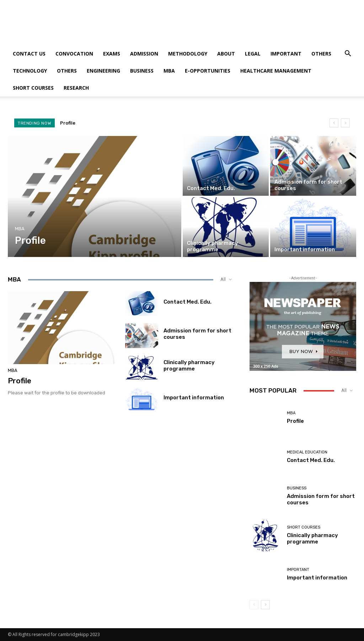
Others (321, 54)
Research (76, 88)
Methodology (188, 54)
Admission (144, 54)
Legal (253, 54)
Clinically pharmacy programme (189, 366)
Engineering (103, 71)
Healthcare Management (276, 71)
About (226, 54)
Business (142, 71)
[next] (345, 123)
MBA (169, 71)
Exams (112, 54)
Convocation (74, 54)
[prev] (334, 123)
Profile (68, 123)
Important (286, 54)
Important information (194, 398)
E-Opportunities (208, 71)
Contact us (29, 54)
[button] (348, 54)
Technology (30, 71)
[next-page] (265, 605)
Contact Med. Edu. (188, 302)
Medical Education (307, 452)
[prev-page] (254, 605)
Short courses (33, 88)
